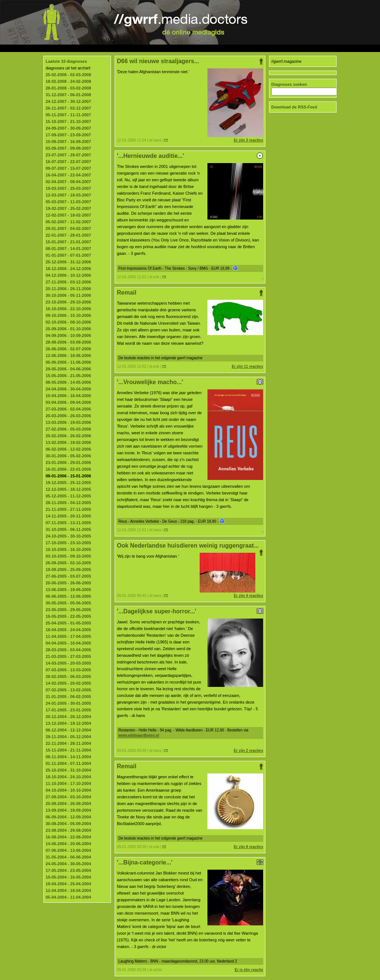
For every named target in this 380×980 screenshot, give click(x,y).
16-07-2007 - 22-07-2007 (68, 162)
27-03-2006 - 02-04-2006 (68, 409)
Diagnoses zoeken (289, 84)
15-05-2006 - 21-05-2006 (68, 376)
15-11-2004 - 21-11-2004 (68, 750)
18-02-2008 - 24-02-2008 (68, 81)
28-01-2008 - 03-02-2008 (68, 88)
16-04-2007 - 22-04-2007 (68, 175)
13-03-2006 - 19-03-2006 (68, 422)
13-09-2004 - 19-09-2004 (68, 810)
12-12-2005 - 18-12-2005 (68, 489)
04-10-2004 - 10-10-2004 (68, 790)
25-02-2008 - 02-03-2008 (68, 75)
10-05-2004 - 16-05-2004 (68, 877)
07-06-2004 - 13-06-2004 (68, 850)
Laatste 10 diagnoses (66, 61)
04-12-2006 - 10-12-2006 (68, 275)
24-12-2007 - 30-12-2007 (68, 101)
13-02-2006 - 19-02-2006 (68, 442)
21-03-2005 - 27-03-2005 (68, 656)
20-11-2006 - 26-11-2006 (68, 289)
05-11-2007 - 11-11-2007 (68, 115)
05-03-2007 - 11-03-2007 (68, 202)
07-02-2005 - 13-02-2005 (68, 690)
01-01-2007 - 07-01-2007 (68, 255)
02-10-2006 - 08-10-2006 (68, 322)
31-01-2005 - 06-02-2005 (68, 697)
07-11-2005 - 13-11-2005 (68, 523)
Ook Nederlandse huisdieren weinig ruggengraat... (190, 546)
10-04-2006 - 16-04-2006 (68, 396)
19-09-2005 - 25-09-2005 (68, 569)
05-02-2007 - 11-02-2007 (68, 222)
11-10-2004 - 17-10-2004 (68, 783)
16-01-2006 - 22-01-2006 (68, 469)
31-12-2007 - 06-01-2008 (68, 95)
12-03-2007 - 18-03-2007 (68, 195)
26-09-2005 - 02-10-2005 (68, 563)
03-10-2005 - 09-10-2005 (68, 556)
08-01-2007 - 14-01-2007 (68, 249)
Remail (190, 293)
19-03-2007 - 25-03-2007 (68, 188)
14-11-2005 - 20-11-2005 (68, 516)
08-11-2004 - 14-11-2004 (68, 757)
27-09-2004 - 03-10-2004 (68, 797)
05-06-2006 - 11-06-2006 (68, 362)
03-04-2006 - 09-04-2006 (68, 402)
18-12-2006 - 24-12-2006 (68, 269)
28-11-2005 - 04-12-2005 (68, 503)
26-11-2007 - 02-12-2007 (68, 108)
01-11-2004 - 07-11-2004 (68, 763)
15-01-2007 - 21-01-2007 (68, 242)
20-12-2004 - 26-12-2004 (68, 717)
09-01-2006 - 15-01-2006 (68, 476)
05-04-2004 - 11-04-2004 (68, 897)
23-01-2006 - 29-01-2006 (68, 463)
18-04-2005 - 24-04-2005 (68, 630)
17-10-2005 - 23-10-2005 (68, 543)
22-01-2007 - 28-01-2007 (68, 235)
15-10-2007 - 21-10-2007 (68, 121)
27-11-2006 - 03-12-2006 (68, 282)
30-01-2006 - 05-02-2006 (68, 456)
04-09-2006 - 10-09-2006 (68, 335)
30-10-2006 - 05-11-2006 (68, 295)
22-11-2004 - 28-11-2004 (68, 743)
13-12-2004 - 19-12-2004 (68, 723)
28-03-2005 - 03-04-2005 (68, 650)
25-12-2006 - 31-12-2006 (68, 262)
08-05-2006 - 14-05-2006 (68, 382)
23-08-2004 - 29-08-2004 (68, 830)
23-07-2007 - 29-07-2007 (68, 155)
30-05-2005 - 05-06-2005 (68, 603)
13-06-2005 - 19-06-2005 (68, 590)
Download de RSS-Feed (294, 107)
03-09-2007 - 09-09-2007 (68, 148)
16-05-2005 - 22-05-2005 (68, 616)
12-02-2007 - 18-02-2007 (68, 215)
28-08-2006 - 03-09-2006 (68, 342)
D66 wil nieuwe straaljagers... (190, 61)
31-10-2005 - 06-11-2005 (68, 529)
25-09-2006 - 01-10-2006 (68, 329)
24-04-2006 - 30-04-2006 (68, 389)
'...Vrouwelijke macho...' (190, 382)
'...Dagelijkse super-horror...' (190, 611)
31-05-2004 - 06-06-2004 (68, 857)
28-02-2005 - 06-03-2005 (68, 676)
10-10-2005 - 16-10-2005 (68, 549)
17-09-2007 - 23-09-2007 (68, 135)
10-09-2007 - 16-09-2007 (68, 142)
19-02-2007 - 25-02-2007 (68, 208)
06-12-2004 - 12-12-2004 (68, 730)
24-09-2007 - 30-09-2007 (68, 128)
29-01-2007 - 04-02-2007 (68, 228)
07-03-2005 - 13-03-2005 (68, 670)
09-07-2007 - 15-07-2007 (68, 168)
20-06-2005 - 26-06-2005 (68, 583)
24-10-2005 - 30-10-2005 (68, 536)
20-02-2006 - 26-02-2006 (68, 436)
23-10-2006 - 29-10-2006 (68, 302)
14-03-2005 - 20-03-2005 (68, 663)
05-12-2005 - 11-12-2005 (68, 496)
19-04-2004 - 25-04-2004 (68, 884)
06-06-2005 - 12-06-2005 (68, 596)
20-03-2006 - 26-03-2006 (68, 416)
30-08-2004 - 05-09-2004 (68, 824)
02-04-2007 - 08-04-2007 (68, 182)
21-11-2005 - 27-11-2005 (68, 509)
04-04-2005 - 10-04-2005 (68, 643)
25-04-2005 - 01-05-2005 (68, 623)
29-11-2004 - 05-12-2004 (68, 737)
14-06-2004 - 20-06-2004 (68, 844)
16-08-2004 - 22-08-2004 (68, 837)
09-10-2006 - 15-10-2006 (68, 315)
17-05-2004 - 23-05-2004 (68, 870)
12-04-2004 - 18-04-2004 (68, 890)
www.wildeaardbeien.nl (139, 735)
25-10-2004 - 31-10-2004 (68, 770)
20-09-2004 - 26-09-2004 (68, 804)
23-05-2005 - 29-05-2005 (68, 610)
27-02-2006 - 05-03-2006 (68, 429)
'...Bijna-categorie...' (190, 862)
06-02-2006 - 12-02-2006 (68, 449)
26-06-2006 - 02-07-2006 (68, 349)
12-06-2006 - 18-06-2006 (68, 356)
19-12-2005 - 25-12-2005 (68, 483)
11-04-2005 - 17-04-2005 (68, 636)
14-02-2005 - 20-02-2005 (68, 683)
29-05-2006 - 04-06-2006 (68, 369)
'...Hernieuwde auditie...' (190, 156)
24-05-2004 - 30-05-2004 (68, 864)
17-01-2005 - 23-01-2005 (68, 710)
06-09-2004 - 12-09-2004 (68, 817)
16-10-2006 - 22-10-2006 (68, 309)
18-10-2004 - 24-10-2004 (68, 777)
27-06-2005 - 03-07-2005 (68, 576)
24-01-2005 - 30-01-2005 (68, 703)
